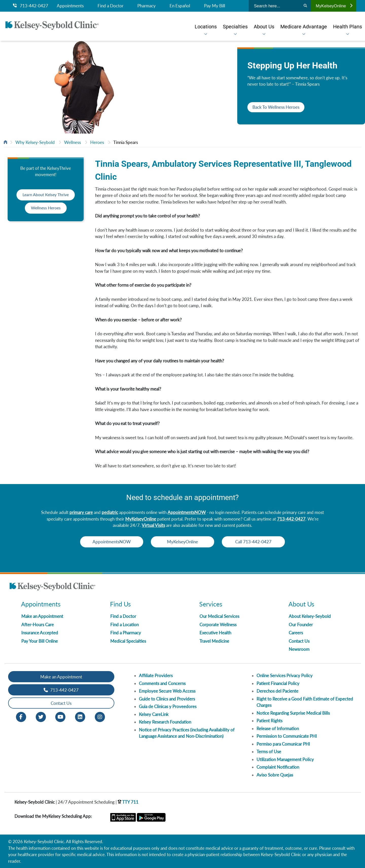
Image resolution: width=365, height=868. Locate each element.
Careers (296, 633)
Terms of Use (269, 752)
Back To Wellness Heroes (276, 107)
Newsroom (299, 649)
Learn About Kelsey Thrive (46, 195)
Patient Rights (269, 721)
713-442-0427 (31, 6)
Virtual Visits (153, 525)
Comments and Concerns (162, 683)
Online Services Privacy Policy (285, 676)
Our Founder (301, 625)
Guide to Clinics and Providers (167, 699)
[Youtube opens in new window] (60, 717)
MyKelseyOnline (334, 6)
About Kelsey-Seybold (310, 616)
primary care (81, 512)
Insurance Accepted (40, 633)
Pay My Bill (215, 6)
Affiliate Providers (156, 676)
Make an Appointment (42, 616)
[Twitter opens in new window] (41, 717)
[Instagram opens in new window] (100, 717)
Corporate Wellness (218, 625)
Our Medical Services (219, 616)
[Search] (305, 6)
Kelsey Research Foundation (165, 722)
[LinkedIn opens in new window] (80, 717)
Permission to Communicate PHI (287, 736)
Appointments (70, 6)
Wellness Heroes (46, 208)
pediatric (110, 512)
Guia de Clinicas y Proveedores (168, 706)
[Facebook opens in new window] (21, 717)
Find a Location (124, 625)
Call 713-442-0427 (256, 542)
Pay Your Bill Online (40, 641)
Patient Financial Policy (278, 683)
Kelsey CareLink (154, 714)
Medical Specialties (128, 641)
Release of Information (278, 728)
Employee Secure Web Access (167, 691)
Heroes (97, 142)
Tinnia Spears (126, 142)
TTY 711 (128, 802)
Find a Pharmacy (126, 633)
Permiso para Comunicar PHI (283, 744)
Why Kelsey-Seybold (35, 142)
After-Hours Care (38, 625)
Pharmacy (147, 6)
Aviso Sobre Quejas (275, 775)
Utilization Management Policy (285, 759)
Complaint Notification (278, 767)
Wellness (72, 142)
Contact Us (299, 641)
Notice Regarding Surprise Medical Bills (293, 713)
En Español (180, 6)
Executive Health (215, 633)
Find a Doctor (111, 6)
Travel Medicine (214, 641)
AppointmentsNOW (187, 512)
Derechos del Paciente (277, 691)
